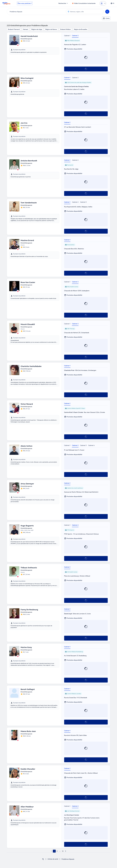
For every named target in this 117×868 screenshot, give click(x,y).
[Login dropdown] (103, 3)
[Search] (107, 12)
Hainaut (26, 29)
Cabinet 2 (75, 36)
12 (63, 851)
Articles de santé (53, 859)
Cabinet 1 (67, 36)
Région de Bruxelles (81, 29)
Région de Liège (37, 29)
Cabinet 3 (83, 202)
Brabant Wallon (66, 29)
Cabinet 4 (91, 445)
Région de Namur (51, 29)
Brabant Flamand (14, 29)
